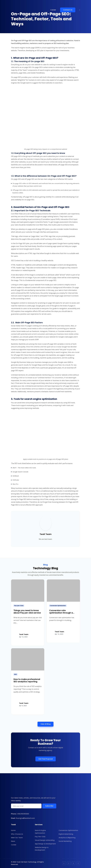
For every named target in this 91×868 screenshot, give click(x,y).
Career (53, 10)
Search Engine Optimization (40, 832)
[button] (80, 10)
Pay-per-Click (19, 606)
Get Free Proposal (46, 759)
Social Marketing (65, 841)
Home (13, 830)
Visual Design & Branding (45, 840)
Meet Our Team (17, 838)
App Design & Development (45, 844)
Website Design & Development (42, 849)
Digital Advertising (66, 834)
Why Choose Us (17, 834)
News (13, 841)
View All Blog (45, 724)
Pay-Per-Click (40, 837)
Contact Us (68, 10)
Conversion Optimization (58, 606)
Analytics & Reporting (67, 838)
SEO (15, 674)
